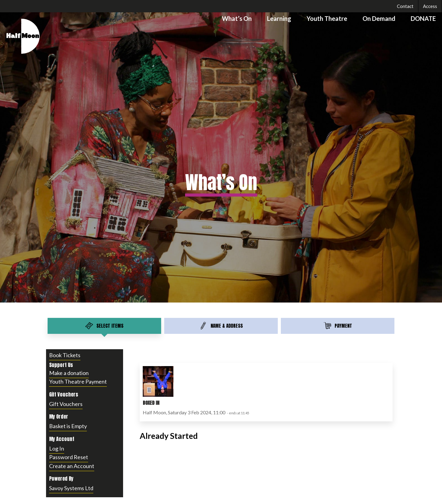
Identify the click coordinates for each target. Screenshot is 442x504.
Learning (279, 18)
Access (430, 6)
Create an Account (72, 466)
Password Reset (69, 457)
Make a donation (69, 373)
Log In (57, 448)
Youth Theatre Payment (78, 381)
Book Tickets (65, 355)
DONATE (423, 18)
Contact (405, 6)
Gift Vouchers (66, 404)
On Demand (379, 18)
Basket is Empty (68, 426)
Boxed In (151, 403)
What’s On (237, 18)
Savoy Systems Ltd (71, 488)
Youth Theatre (327, 18)
